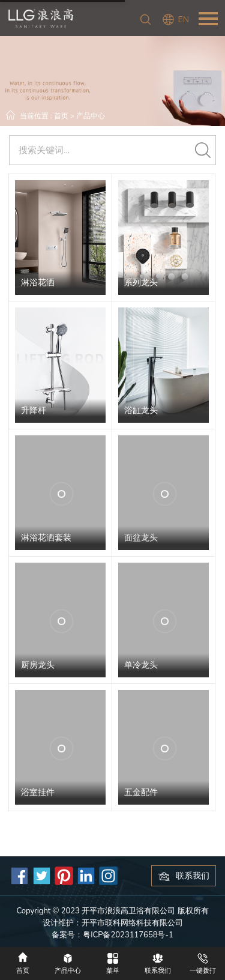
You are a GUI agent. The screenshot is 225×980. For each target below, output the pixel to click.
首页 (61, 116)
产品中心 (91, 116)
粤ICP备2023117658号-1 (128, 935)
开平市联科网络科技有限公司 (132, 923)
